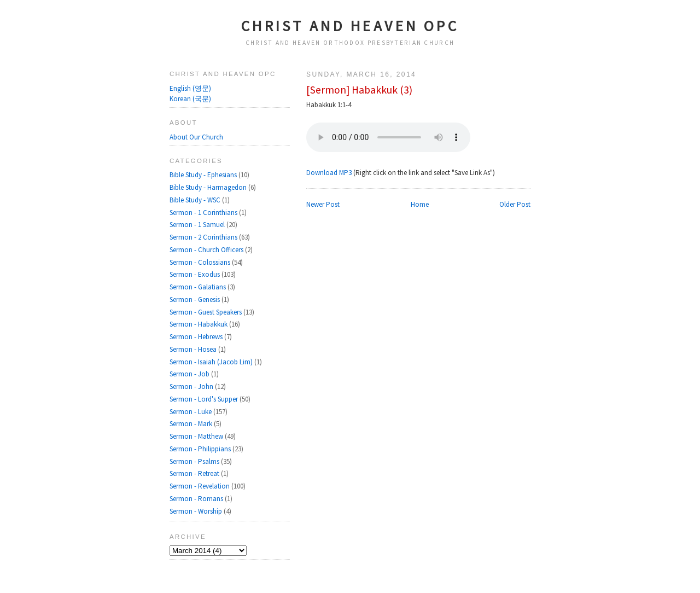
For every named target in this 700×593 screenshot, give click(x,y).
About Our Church (196, 137)
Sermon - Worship (197, 511)
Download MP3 (329, 173)
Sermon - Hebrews (197, 337)
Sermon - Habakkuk (199, 324)
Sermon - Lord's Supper (205, 399)
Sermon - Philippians (201, 449)
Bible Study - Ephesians (204, 175)
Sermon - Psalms (195, 461)
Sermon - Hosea (194, 349)
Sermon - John (192, 386)
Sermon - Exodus (196, 274)
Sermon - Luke (191, 412)
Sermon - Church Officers (207, 250)
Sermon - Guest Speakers (206, 312)
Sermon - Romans (197, 499)
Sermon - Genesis (196, 300)
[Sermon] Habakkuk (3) (359, 90)
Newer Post (323, 204)
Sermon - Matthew (197, 436)
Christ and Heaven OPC (350, 26)
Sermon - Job (190, 374)
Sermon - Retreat (195, 473)
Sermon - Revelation (200, 486)
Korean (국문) (190, 99)
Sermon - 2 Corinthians (204, 237)
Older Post (515, 204)
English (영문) (190, 88)
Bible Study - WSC (196, 200)
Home (420, 204)
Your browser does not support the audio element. (388, 137)
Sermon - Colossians (201, 262)
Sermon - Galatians (199, 287)
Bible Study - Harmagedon (209, 187)
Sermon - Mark (192, 424)
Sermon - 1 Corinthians (204, 213)
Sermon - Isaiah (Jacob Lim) (212, 362)
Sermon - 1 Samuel (198, 225)
